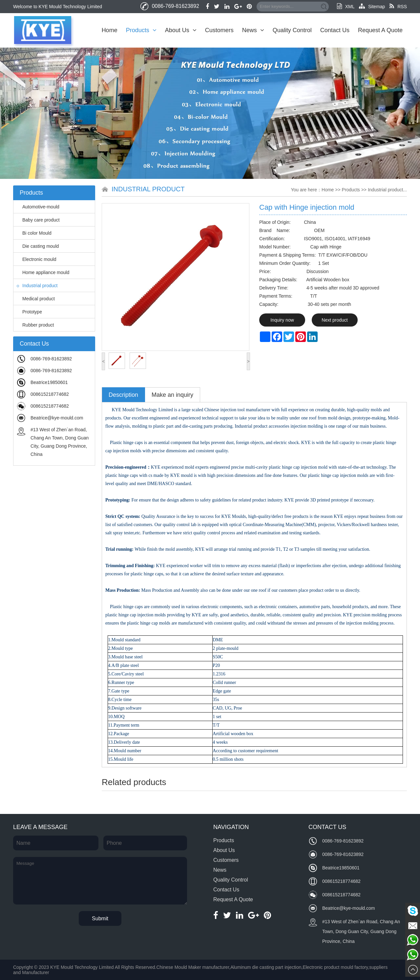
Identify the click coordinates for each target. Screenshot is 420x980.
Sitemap (372, 7)
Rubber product (35, 325)
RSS (398, 7)
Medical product (36, 299)
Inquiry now (282, 320)
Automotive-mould (38, 207)
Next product (335, 320)
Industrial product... (387, 190)
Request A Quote (380, 30)
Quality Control (292, 30)
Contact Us (335, 30)
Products (141, 30)
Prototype (29, 312)
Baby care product (38, 220)
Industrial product (37, 286)
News (253, 30)
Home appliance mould (43, 272)
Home (110, 30)
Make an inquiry (172, 395)
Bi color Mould (34, 233)
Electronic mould (37, 259)
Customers (219, 30)
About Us (181, 30)
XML (346, 7)
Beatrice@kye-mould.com (57, 418)
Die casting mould (38, 246)
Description (123, 395)
